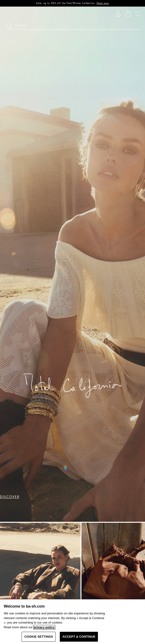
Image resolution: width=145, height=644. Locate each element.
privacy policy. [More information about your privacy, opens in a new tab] (44, 627)
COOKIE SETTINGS (39, 637)
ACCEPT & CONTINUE (79, 637)
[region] (72, 622)
